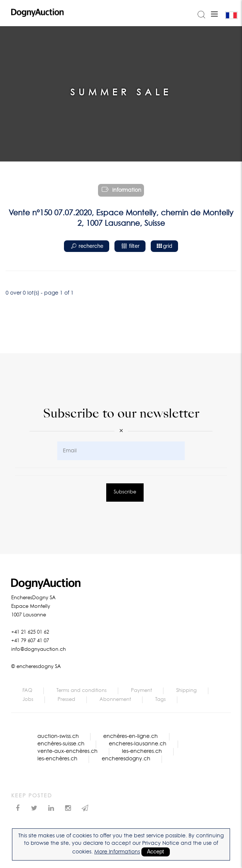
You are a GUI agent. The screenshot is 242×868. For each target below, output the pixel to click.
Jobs (28, 700)
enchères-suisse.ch (61, 744)
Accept (156, 852)
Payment (141, 691)
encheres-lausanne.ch (138, 744)
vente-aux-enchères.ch (68, 751)
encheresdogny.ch (126, 759)
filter (130, 246)
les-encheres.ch (142, 751)
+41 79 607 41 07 (30, 641)
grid (164, 246)
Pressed (66, 700)
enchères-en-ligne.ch (131, 736)
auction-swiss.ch (58, 736)
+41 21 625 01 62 (30, 632)
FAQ (27, 691)
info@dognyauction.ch (39, 650)
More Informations (117, 852)
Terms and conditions (82, 691)
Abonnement (115, 700)
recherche (87, 246)
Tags (160, 700)
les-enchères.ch (57, 759)
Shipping (186, 691)
